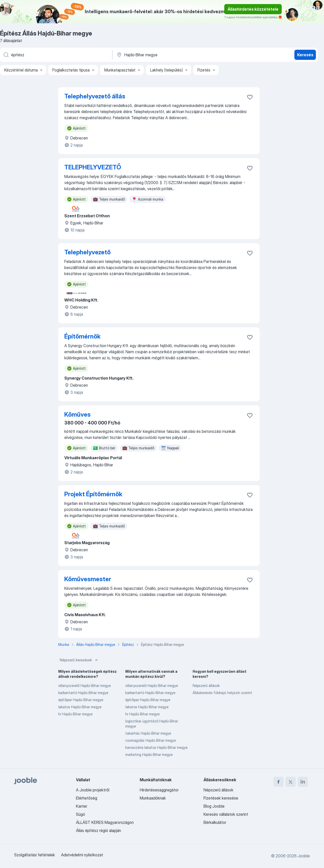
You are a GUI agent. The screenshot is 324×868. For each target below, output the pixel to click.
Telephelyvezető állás (95, 96)
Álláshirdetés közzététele (253, 9)
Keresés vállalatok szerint (226, 814)
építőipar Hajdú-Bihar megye (81, 700)
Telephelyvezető (87, 252)
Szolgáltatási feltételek (35, 855)
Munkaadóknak (153, 798)
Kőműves (77, 414)
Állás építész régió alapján (98, 830)
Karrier (82, 806)
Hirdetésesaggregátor (159, 790)
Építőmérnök (82, 336)
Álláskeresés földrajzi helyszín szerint (222, 693)
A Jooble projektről (93, 790)
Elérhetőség (87, 798)
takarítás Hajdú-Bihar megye (148, 733)
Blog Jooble (214, 806)
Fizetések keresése (221, 798)
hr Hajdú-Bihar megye (75, 714)
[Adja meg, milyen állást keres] (56, 55)
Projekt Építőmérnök (93, 494)
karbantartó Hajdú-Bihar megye (83, 693)
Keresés (305, 55)
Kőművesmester (88, 579)
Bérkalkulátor (215, 822)
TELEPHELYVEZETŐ (93, 167)
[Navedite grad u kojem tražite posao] (169, 55)
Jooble (304, 856)
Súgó (80, 814)
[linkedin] (303, 782)
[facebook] (278, 782)
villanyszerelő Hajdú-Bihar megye (85, 686)
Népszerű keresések (79, 660)
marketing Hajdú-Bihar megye (149, 755)
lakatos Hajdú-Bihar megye (80, 707)
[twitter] (291, 782)
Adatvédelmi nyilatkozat (82, 855)
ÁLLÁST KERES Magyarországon (105, 822)
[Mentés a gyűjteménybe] (250, 97)
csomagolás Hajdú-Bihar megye (151, 740)
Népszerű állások (206, 686)
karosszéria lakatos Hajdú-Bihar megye (156, 747)
